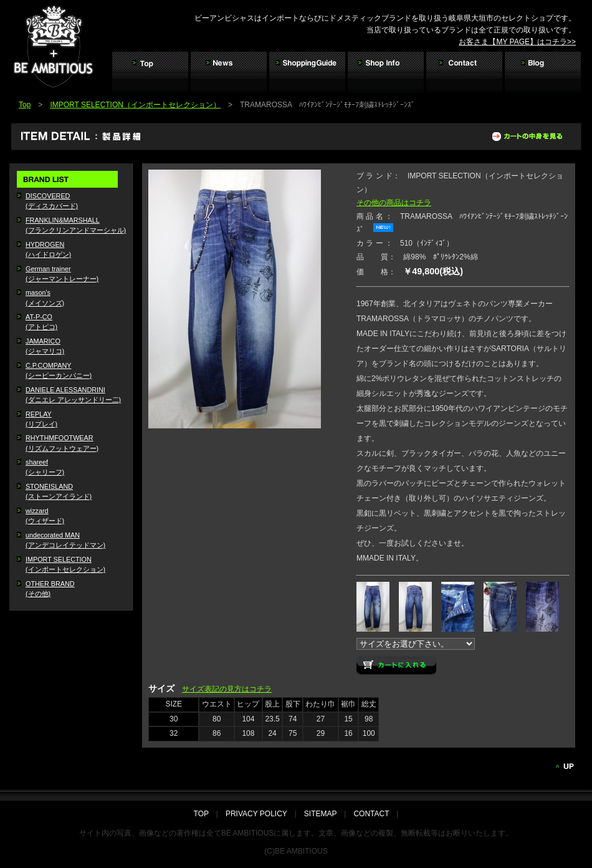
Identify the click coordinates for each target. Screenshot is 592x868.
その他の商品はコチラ (394, 203)
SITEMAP (320, 814)
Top (25, 105)
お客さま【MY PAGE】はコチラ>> (517, 42)
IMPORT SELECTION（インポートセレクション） (135, 105)
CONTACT (371, 814)
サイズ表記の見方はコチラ (227, 689)
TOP (205, 814)
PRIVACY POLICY (256, 814)
